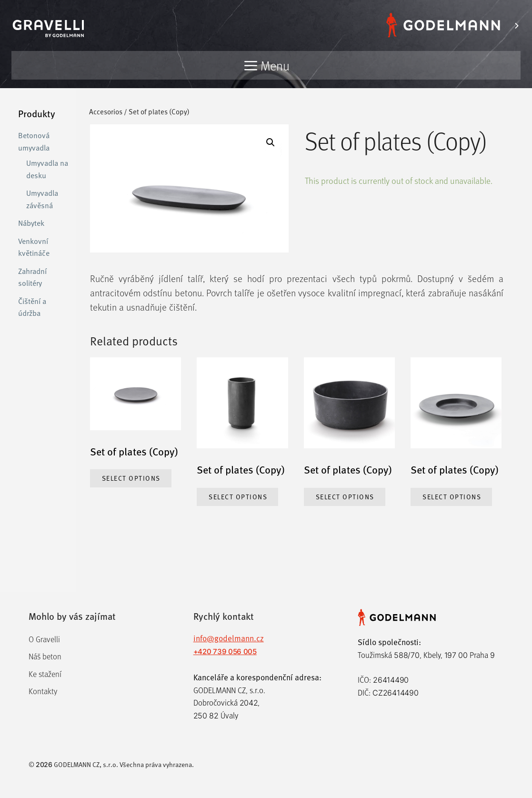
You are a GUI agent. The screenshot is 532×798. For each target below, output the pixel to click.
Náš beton (45, 656)
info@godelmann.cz (229, 638)
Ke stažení (45, 674)
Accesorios (106, 111)
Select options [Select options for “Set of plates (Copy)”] (131, 478)
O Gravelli (44, 639)
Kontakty (43, 691)
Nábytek (31, 222)
